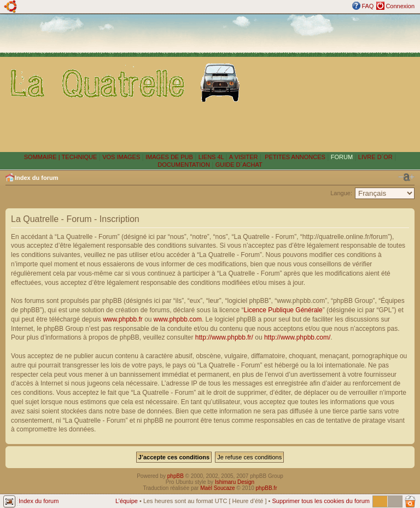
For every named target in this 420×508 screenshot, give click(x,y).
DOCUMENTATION (184, 165)
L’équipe (127, 501)
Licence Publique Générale (283, 310)
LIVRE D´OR (375, 157)
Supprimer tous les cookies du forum (321, 501)
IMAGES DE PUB (169, 157)
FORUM (342, 157)
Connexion (400, 6)
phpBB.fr (267, 488)
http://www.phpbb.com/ (297, 337)
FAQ (367, 6)
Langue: (341, 193)
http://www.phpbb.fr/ (224, 337)
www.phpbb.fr (123, 319)
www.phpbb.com (178, 319)
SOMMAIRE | (43, 157)
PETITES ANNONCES (294, 157)
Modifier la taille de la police (406, 177)
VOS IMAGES (121, 157)
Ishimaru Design (235, 482)
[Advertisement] (332, 83)
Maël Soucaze (217, 488)
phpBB (176, 476)
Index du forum (36, 178)
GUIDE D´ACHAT (239, 165)
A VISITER (244, 157)
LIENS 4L (212, 157)
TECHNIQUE (80, 157)
